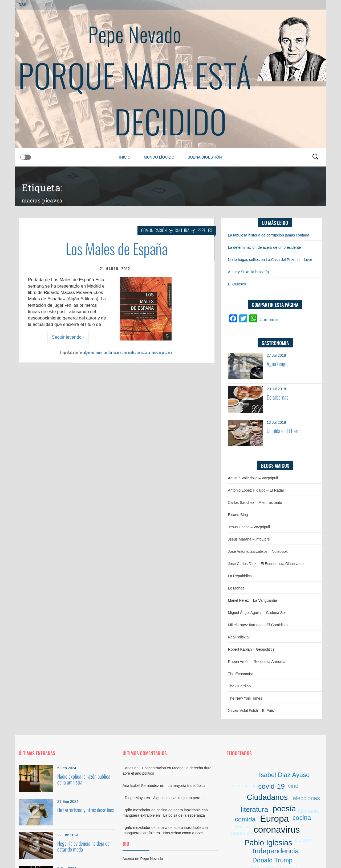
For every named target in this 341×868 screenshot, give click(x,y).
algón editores (93, 352)
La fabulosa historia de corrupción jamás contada (269, 235)
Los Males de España (117, 248)
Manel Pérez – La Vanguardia (253, 600)
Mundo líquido (159, 157)
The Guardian (239, 686)
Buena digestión (205, 157)
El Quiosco (237, 284)
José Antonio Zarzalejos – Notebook (258, 551)
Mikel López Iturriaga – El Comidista (258, 625)
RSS (23, 5)
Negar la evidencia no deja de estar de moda (83, 846)
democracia (244, 786)
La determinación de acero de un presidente (265, 247)
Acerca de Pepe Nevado (143, 859)
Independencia (276, 851)
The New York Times (245, 698)
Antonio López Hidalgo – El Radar (256, 490)
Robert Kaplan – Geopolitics (251, 649)
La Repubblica (240, 576)
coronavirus (277, 830)
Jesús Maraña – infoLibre (249, 539)
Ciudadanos (267, 797)
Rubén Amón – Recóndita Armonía (257, 662)
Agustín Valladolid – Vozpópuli (253, 478)
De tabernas (277, 397)
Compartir (269, 320)
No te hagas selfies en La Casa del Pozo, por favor (270, 260)
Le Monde (236, 588)
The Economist (240, 674)
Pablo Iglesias (268, 843)
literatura (255, 809)
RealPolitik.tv (239, 637)
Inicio (125, 157)
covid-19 (271, 786)
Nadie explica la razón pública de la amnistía (84, 779)
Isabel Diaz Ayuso (284, 775)
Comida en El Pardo (284, 431)
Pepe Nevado (135, 34)
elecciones (306, 798)
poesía (284, 809)
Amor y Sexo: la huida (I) (249, 272)
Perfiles (205, 230)
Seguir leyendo (68, 337)
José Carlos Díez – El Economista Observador (267, 564)
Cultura (182, 230)
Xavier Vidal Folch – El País (251, 711)
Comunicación (154, 230)
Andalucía (242, 833)
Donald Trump (272, 860)
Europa (274, 819)
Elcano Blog (238, 515)
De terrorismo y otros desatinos (86, 810)
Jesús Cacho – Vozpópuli (249, 527)
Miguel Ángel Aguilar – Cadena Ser (257, 613)
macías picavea (162, 352)
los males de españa (137, 352)
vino (293, 786)
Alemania (308, 811)
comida (245, 819)
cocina (302, 818)
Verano (242, 827)
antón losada (113, 352)
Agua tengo (277, 364)
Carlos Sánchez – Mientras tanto (255, 502)
